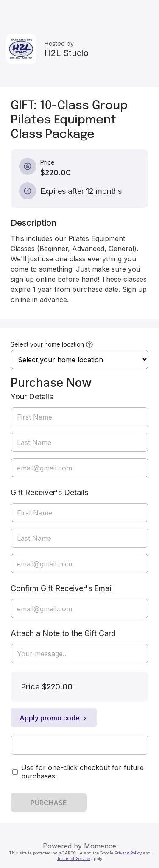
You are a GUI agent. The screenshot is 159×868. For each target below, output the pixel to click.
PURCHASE (49, 803)
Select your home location (47, 344)
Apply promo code (54, 718)
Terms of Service (73, 858)
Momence (100, 846)
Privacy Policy (128, 853)
